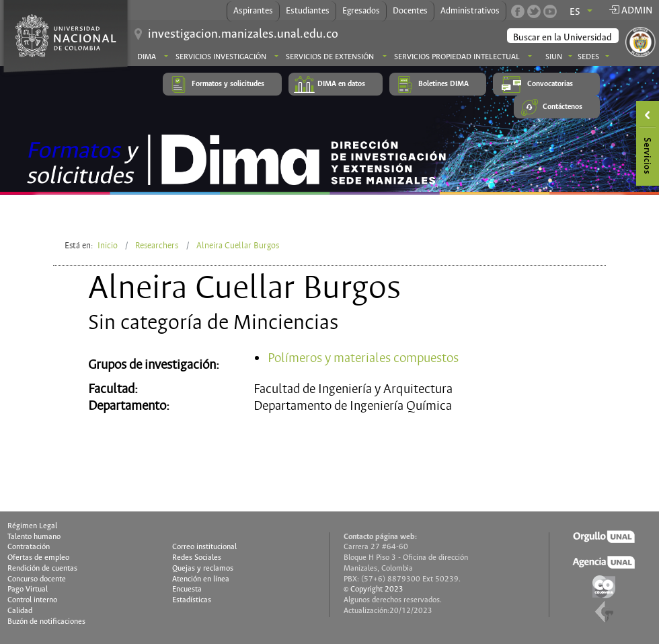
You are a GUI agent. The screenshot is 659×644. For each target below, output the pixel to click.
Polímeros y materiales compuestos (363, 358)
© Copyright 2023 (374, 589)
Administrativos (470, 11)
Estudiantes (308, 11)
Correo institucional (204, 547)
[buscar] (564, 38)
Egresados (361, 11)
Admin (630, 11)
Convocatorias (550, 84)
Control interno (32, 600)
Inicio (108, 246)
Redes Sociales (197, 558)
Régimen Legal (32, 526)
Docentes (410, 11)
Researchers (157, 246)
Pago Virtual (28, 589)
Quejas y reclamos (203, 569)
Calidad (20, 611)
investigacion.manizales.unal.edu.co (243, 34)
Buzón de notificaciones (46, 622)
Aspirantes (253, 11)
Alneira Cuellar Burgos (238, 246)
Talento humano (34, 537)
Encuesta (187, 589)
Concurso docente (37, 579)
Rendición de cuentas (42, 569)
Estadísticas (192, 600)
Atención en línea (201, 579)
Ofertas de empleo (38, 558)
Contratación (29, 547)
